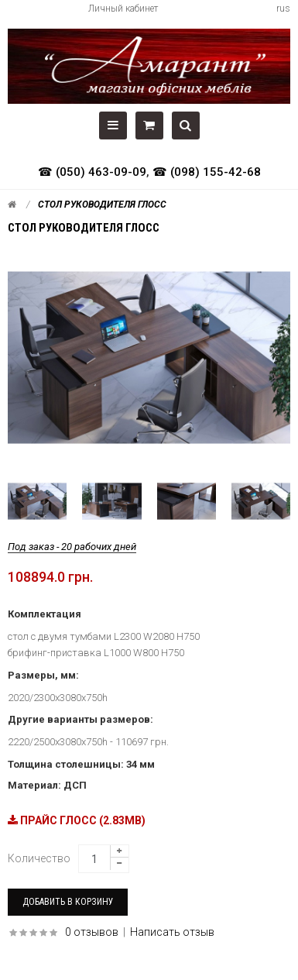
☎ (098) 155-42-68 (207, 172)
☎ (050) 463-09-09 (92, 172)
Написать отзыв (172, 932)
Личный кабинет (123, 9)
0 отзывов (92, 932)
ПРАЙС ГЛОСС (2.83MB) (77, 820)
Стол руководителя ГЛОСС (102, 205)
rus (283, 9)
